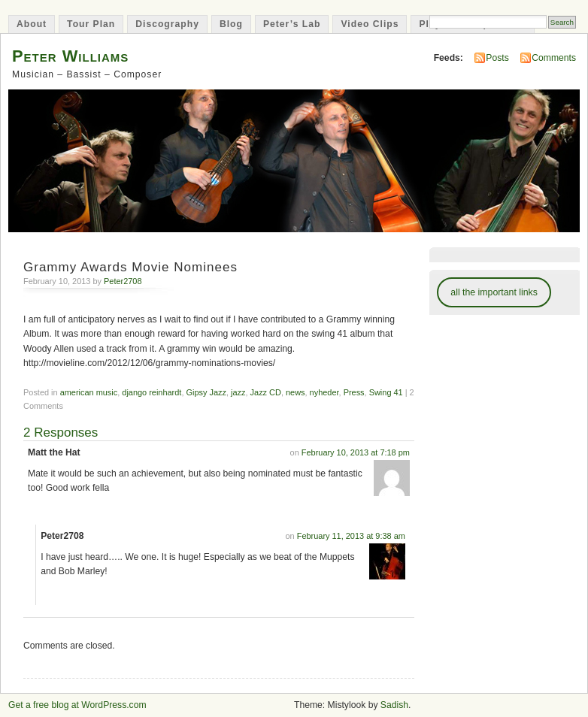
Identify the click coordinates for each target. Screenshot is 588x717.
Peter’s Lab (292, 24)
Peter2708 (123, 281)
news (296, 392)
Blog (231, 24)
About (32, 24)
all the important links (494, 292)
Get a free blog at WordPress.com (77, 705)
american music (89, 392)
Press (354, 392)
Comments (554, 58)
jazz (238, 392)
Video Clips (370, 24)
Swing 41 (386, 392)
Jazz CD (266, 392)
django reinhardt (152, 392)
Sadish (394, 705)
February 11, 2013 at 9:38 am (351, 536)
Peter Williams (70, 56)
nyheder (324, 392)
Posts (497, 58)
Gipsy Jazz (206, 392)
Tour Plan (91, 24)
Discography (167, 24)
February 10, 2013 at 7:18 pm (356, 452)
